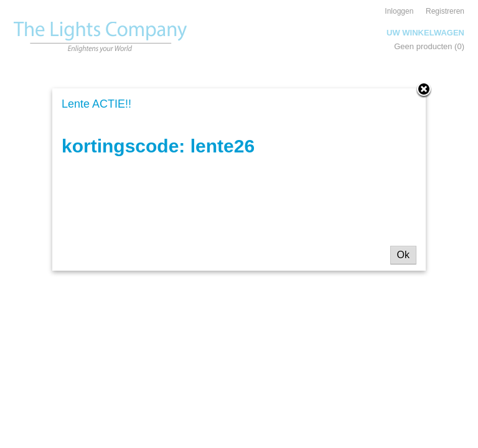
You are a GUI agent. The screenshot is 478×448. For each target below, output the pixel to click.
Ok (403, 255)
